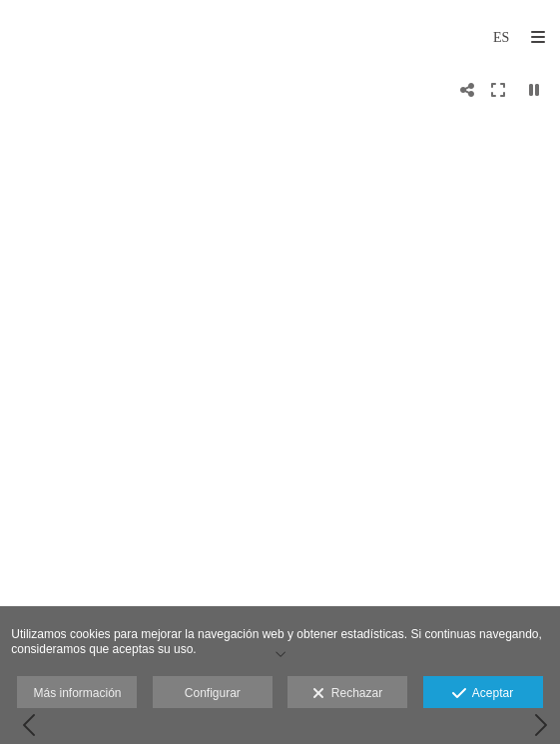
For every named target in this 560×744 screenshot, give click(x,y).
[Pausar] (534, 90)
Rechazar (347, 694)
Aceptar (483, 694)
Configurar (213, 693)
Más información (77, 693)
